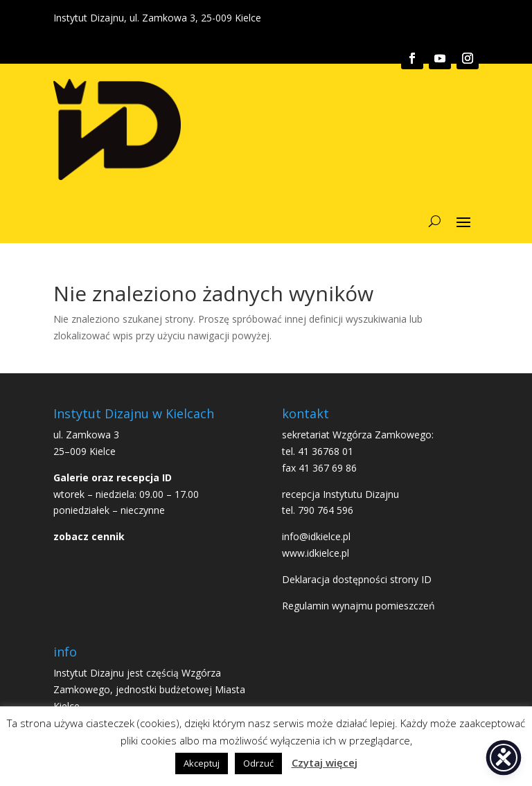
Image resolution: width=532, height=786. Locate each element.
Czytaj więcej (325, 762)
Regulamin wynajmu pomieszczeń (358, 606)
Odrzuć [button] (258, 763)
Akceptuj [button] (202, 763)
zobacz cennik (89, 536)
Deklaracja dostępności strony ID (357, 579)
